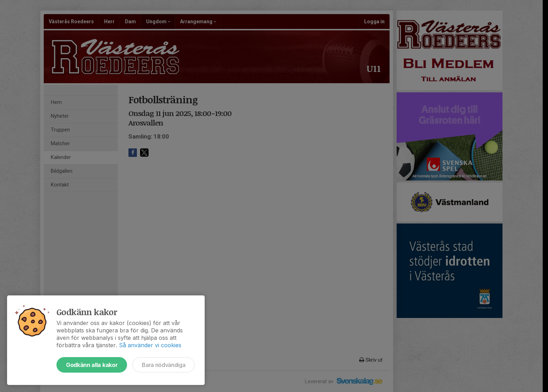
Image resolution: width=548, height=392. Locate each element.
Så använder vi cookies (150, 345)
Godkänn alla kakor (92, 365)
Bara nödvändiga (164, 365)
